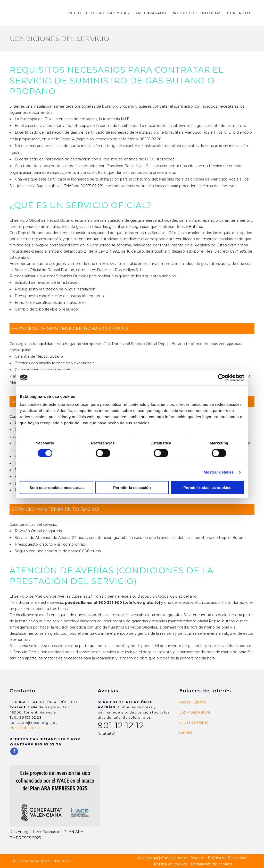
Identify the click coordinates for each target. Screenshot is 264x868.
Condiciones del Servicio (183, 858)
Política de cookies (171, 864)
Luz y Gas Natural (195, 712)
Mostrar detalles (219, 472)
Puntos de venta (25, 728)
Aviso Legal (147, 858)
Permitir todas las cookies (208, 488)
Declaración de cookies (211, 864)
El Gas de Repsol (194, 722)
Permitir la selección (132, 488)
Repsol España (192, 702)
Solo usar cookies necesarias (56, 488)
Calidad (186, 732)
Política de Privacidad (227, 858)
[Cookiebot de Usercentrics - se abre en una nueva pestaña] (222, 377)
